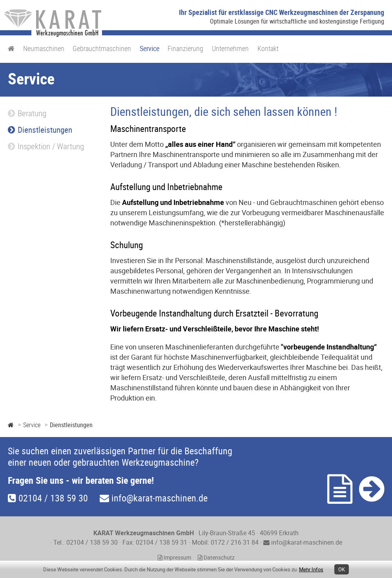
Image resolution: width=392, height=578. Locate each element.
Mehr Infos (311, 569)
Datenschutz (216, 558)
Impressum (174, 558)
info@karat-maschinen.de (154, 498)
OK (342, 569)
